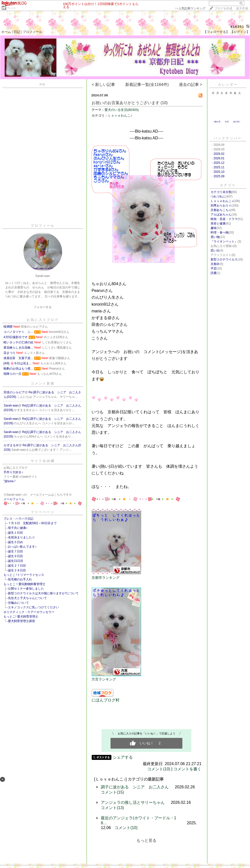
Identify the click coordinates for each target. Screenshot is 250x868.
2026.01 (219, 158)
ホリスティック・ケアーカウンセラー (29, 612)
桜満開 (8, 327)
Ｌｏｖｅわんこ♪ (120, 115)
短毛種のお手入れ (20, 579)
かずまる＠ (11, 445)
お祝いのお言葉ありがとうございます (125, 103)
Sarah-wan (11, 406)
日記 (17, 32)
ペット (11, 8)
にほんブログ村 (106, 700)
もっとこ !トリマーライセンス (24, 575)
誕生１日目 (15, 533)
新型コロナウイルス (224, 259)
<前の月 (217, 122)
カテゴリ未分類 (221, 192)
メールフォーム (14, 499)
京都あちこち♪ (220, 210)
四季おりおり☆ (221, 206)
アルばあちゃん (221, 215)
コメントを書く (187, 769)
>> (190, 8)
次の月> (237, 122)
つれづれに (218, 197)
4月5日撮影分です (16, 337)
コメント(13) (112, 808)
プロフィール (32, 32)
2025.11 (219, 167)
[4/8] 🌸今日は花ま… (18, 363)
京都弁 (215, 264)
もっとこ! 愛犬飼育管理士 (21, 617)
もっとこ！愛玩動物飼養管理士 (24, 584)
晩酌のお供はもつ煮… (18, 369)
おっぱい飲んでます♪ (22, 547)
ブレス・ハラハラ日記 (18, 519)
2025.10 (219, 172)
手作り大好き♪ (13, 472)
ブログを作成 (223, 8)
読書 (214, 273)
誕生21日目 (16, 561)
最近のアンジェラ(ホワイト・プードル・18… (138, 820)
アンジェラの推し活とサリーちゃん (133, 802)
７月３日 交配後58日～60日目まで (32, 523)
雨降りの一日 (12, 374)
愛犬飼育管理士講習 (21, 621)
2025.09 (219, 176)
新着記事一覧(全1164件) (147, 85)
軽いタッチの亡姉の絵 (18, 342)
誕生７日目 (15, 551)
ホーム (6, 32)
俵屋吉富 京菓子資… (18, 358)
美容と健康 (218, 223)
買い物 (215, 237)
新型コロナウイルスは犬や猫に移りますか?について (43, 593)
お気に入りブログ (43, 320)
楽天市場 (242, 8)
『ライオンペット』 (224, 241)
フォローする (43, 307)
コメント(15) (112, 792)
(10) (164, 103)
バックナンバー (228, 138)
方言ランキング (104, 679)
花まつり (9, 353)
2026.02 (219, 154)
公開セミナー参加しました (27, 589)
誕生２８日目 (17, 570)
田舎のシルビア (14, 392)
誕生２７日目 (17, 566)
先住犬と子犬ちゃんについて (27, 598)
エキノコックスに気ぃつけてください (33, 607)
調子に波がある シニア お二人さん (135, 787)
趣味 (214, 228)
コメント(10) (159, 769)
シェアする (123, 757)
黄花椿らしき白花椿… (18, 348)
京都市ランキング (106, 578)
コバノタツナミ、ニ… (18, 332)
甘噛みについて (18, 603)
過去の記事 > (191, 85)
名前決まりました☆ (21, 537)
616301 (237, 27)
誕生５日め (15, 542)
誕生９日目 (15, 556)
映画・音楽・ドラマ (224, 219)
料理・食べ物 (220, 232)
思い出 (215, 250)
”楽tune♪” (10, 481)
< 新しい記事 (104, 85)
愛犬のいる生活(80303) (122, 110)
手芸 (214, 268)
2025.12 (219, 163)
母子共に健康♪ (18, 528)
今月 (227, 122)
